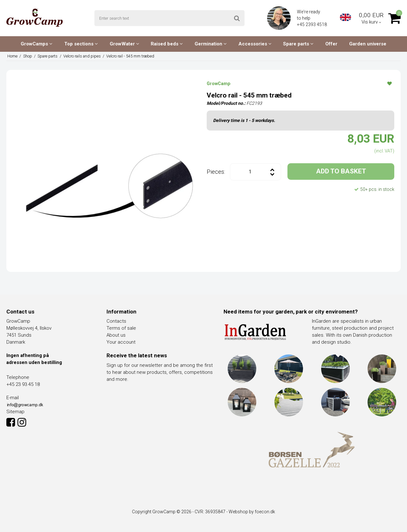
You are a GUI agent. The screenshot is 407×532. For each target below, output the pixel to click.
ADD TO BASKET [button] (341, 171)
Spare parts (298, 44)
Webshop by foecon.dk (252, 512)
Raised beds (167, 44)
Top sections (81, 44)
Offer (331, 44)
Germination (211, 44)
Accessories (255, 44)
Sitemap (15, 412)
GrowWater (124, 44)
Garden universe (368, 44)
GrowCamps (37, 44)
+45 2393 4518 (312, 24)
